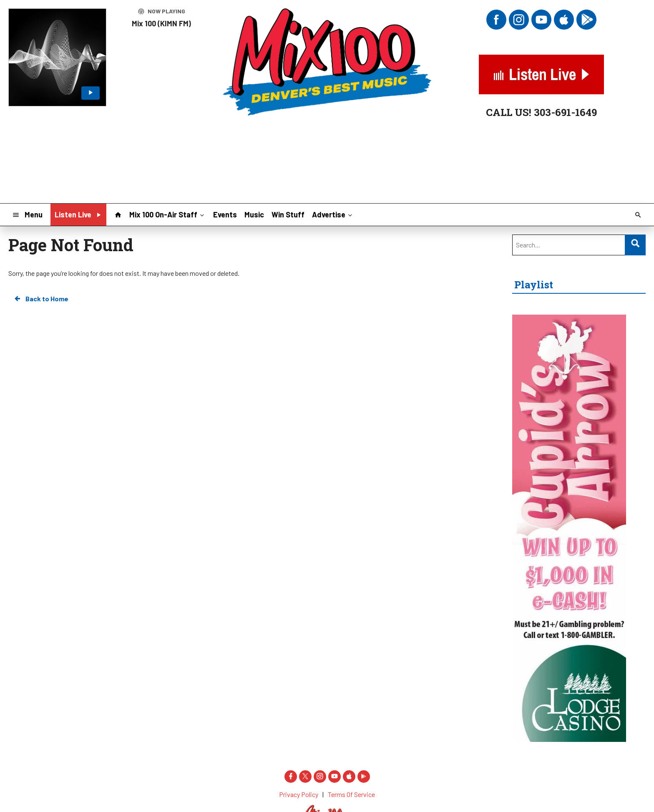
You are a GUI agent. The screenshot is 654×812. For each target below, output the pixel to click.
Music (254, 214)
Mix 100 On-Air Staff (167, 214)
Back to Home (41, 299)
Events (225, 214)
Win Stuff (288, 214)
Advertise (333, 214)
